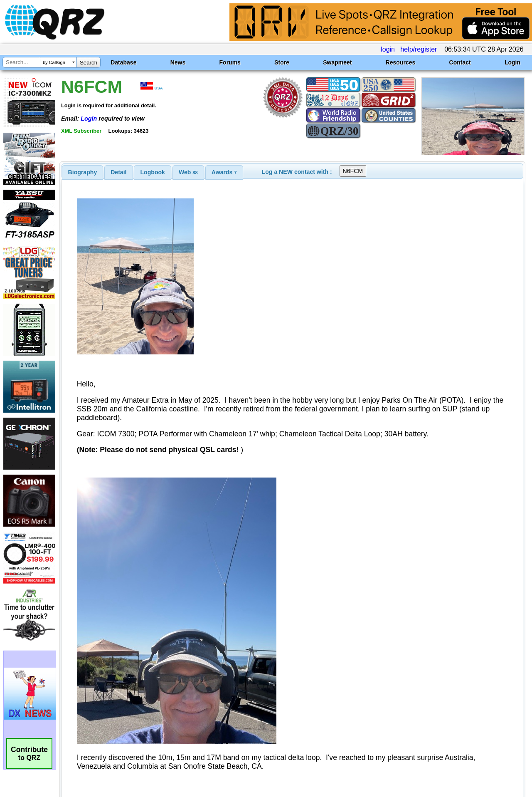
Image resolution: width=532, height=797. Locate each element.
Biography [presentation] (83, 172)
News (178, 62)
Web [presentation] (188, 172)
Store (282, 62)
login (388, 49)
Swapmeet (337, 62)
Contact (460, 62)
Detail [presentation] (118, 172)
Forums (230, 62)
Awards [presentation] (224, 172)
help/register (419, 49)
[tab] (83, 172)
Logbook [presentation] (153, 172)
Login (512, 62)
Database (123, 62)
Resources (401, 62)
